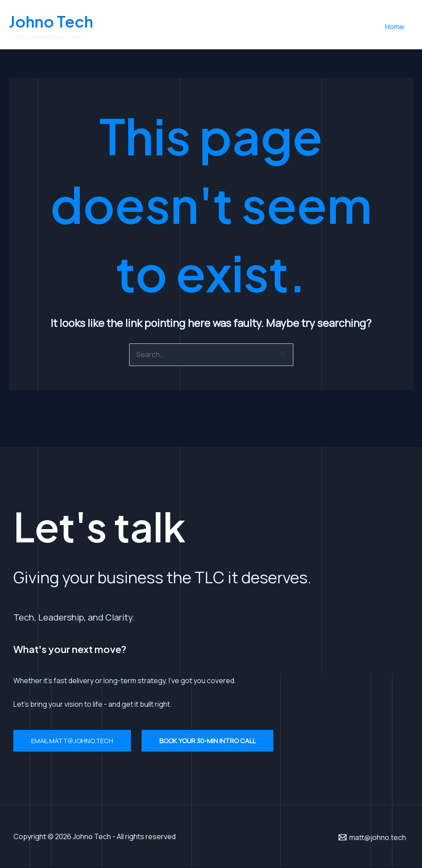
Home (396, 27)
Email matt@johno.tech (73, 741)
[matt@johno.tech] (372, 837)
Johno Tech (51, 21)
